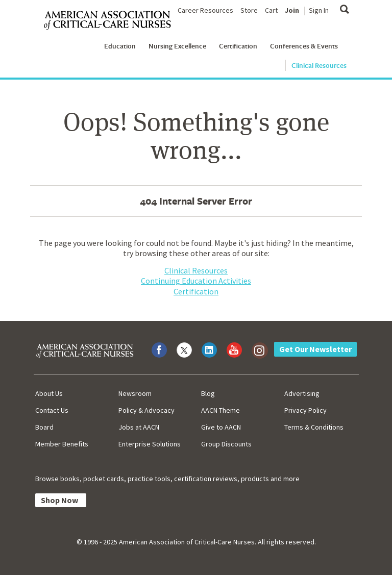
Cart (271, 10)
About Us (49, 393)
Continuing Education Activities (196, 281)
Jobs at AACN (139, 427)
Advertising (302, 393)
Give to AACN (221, 427)
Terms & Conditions (314, 427)
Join (292, 10)
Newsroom (135, 393)
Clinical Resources (319, 65)
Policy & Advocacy (146, 410)
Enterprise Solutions (150, 444)
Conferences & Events (304, 46)
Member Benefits (62, 444)
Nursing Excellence (177, 46)
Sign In (319, 10)
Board (44, 427)
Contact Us (52, 410)
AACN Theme (220, 410)
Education (120, 46)
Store (249, 10)
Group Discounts (226, 444)
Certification (238, 46)
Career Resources (205, 10)
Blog (208, 393)
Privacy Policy (305, 410)
